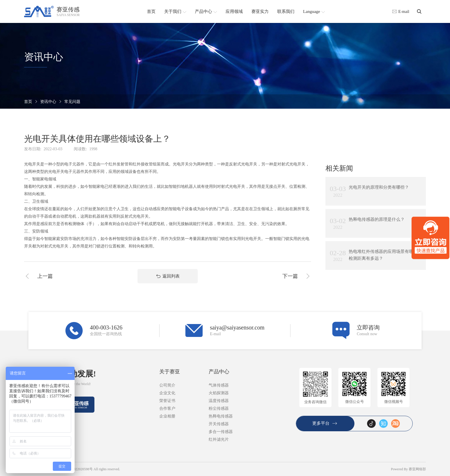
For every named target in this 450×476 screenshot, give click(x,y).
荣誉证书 (167, 401)
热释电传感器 (221, 416)
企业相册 (167, 416)
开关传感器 (219, 424)
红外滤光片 (219, 439)
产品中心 (219, 372)
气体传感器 (219, 385)
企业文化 (167, 393)
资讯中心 (48, 102)
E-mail (401, 11)
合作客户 (167, 408)
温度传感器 (219, 401)
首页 (28, 102)
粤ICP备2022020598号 (76, 469)
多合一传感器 (221, 432)
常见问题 (72, 102)
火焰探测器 (219, 393)
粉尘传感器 (219, 408)
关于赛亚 (170, 372)
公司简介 (167, 385)
